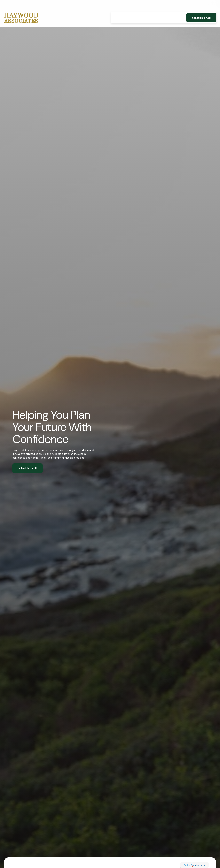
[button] (116, 9)
